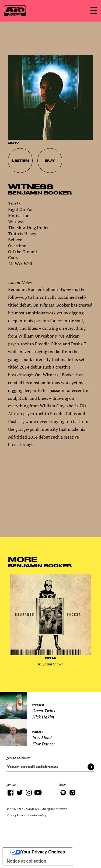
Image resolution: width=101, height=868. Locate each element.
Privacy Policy (16, 815)
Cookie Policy (37, 815)
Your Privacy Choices (43, 852)
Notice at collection (27, 861)
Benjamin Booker (40, 193)
